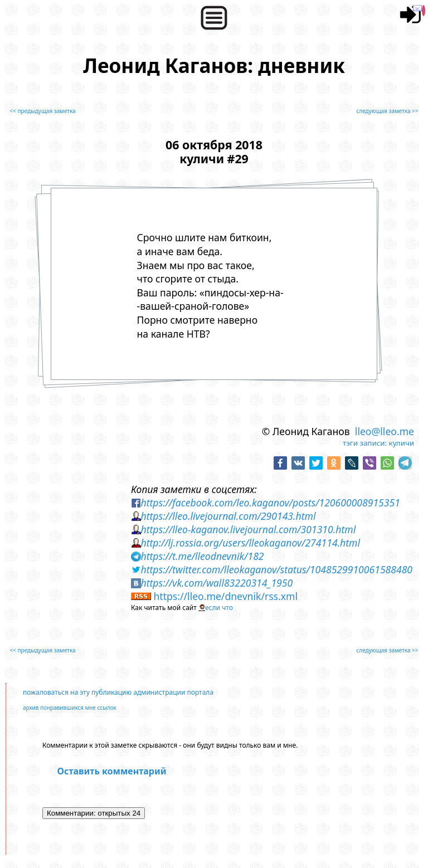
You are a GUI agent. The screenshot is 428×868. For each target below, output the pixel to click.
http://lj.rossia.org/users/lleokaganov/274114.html (250, 543)
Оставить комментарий (112, 771)
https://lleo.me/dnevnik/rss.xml (225, 596)
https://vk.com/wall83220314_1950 (217, 583)
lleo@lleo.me (385, 431)
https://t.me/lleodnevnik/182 (202, 556)
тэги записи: (365, 443)
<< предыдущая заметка (42, 111)
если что (219, 608)
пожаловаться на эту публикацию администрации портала (118, 692)
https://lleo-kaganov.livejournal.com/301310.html (248, 529)
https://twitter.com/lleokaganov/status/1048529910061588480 (276, 569)
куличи (402, 443)
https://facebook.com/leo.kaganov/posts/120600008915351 (270, 503)
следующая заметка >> (387, 111)
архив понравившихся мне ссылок (70, 708)
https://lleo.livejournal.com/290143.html (228, 516)
